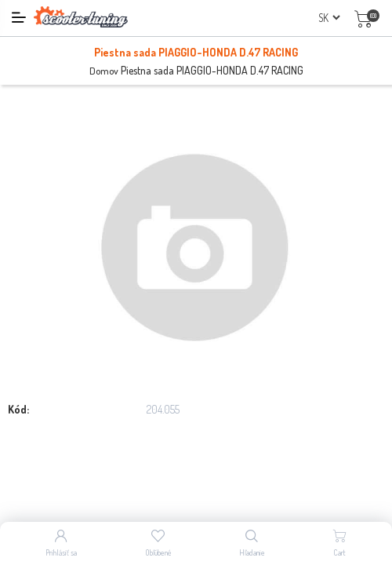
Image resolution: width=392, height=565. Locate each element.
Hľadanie (252, 552)
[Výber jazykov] (329, 18)
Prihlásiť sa (61, 552)
